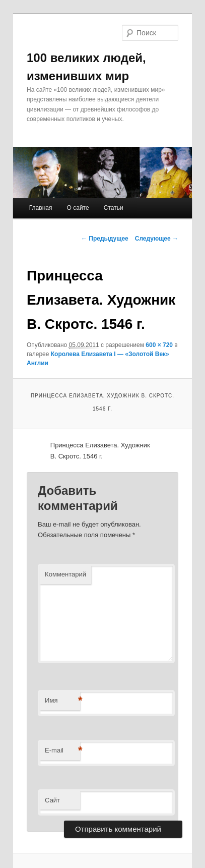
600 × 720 (159, 345)
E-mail (62, 751)
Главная (41, 208)
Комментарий (65, 574)
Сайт (52, 800)
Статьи (114, 208)
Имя (62, 701)
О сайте (78, 208)
